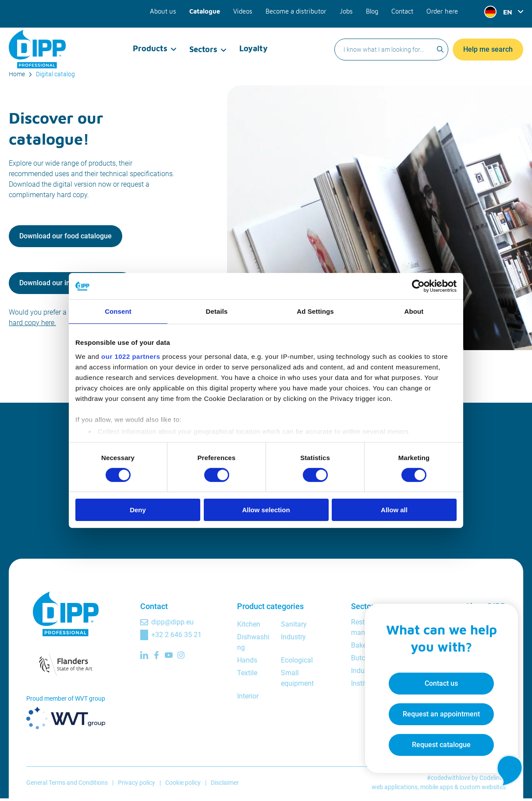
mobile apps (437, 790)
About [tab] (414, 311)
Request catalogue (438, 742)
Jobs (348, 10)
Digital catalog (55, 74)
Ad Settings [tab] (315, 311)
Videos (248, 10)
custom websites (483, 790)
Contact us (438, 681)
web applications (395, 790)
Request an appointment (438, 711)
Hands (247, 663)
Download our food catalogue (66, 237)
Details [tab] (217, 311)
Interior (248, 699)
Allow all (394, 510)
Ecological (297, 663)
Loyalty (253, 41)
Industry (293, 640)
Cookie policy (183, 785)
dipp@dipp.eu (172, 625)
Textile (247, 675)
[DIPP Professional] (37, 41)
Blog (373, 10)
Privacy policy (137, 785)
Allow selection (266, 510)
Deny (138, 510)
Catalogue (211, 10)
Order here (443, 10)
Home (17, 74)
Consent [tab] (118, 311)
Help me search (488, 41)
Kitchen (249, 627)
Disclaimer (225, 785)
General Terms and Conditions (67, 785)
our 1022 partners (131, 356)
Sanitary (294, 627)
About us (171, 10)
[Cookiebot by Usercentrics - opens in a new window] (418, 286)
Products (150, 41)
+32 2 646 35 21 (176, 637)
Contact (404, 10)
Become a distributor (300, 10)
